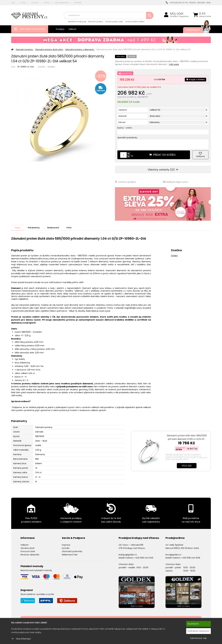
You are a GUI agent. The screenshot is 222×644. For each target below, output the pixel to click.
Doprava (35, 3)
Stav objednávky (62, 3)
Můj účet (177, 14)
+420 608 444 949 (144, 558)
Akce (13, 3)
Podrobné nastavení (199, 631)
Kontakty (78, 3)
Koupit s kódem (195, 79)
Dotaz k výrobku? (126, 182)
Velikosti (72, 29)
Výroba (47, 3)
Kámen (122, 122)
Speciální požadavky (127, 138)
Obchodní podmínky (72, 551)
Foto (71, 227)
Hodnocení (55, 227)
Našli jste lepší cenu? (176, 182)
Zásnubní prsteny (95, 22)
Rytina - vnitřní (125, 128)
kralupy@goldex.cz (128, 555)
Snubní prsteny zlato (114, 22)
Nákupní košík (205, 16)
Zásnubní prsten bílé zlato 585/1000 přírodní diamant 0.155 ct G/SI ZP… (187, 437)
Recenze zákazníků (30, 555)
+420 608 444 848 (191, 558)
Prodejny (60, 29)
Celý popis (174, 64)
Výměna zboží (27, 548)
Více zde (187, 466)
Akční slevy (196, 30)
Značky (23, 3)
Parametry (35, 227)
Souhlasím (193, 624)
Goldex (51, 67)
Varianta (123, 110)
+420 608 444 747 (175, 3)
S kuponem (181, 447)
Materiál (122, 116)
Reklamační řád (70, 555)
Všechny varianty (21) (163, 170)
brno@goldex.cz (173, 555)
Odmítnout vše (198, 638)
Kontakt (66, 548)
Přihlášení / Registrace (179, 16)
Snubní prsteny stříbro (135, 22)
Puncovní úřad (28, 551)
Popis (18, 227)
